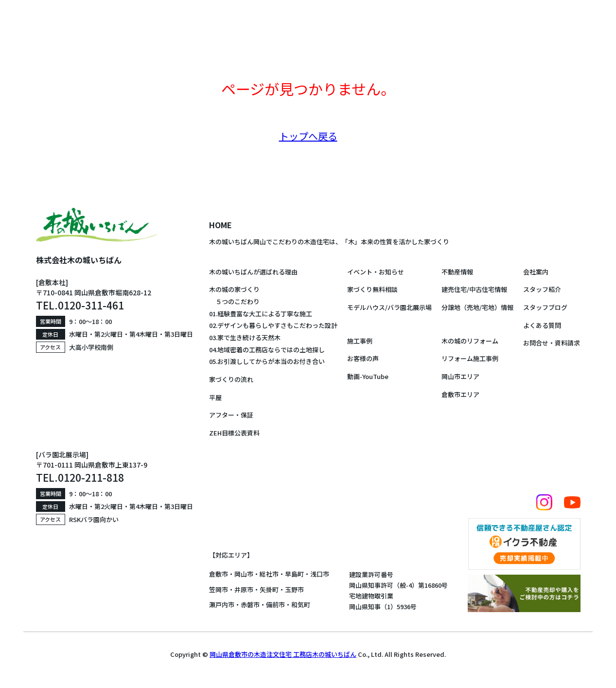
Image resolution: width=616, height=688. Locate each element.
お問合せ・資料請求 (552, 343)
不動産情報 (457, 272)
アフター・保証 (231, 415)
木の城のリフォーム (470, 341)
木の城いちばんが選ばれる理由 (253, 272)
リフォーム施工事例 (470, 358)
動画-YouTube (368, 376)
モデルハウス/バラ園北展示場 (389, 307)
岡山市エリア (460, 376)
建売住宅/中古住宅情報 (474, 289)
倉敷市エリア (460, 394)
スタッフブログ (545, 307)
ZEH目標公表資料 (234, 433)
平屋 (215, 397)
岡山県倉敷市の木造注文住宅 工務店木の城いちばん (283, 654)
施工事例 (360, 341)
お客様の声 (363, 358)
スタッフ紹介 (542, 289)
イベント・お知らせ (376, 272)
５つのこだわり (234, 301)
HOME (220, 225)
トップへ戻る (308, 136)
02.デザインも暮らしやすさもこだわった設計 (273, 325)
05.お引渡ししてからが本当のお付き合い (267, 361)
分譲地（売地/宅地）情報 (477, 307)
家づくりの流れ (231, 379)
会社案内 (536, 272)
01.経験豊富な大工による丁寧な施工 (261, 314)
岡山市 (244, 574)
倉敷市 (219, 574)
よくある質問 (542, 325)
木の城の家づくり (234, 289)
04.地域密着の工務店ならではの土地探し (267, 350)
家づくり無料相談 (372, 289)
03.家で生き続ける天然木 (245, 337)
